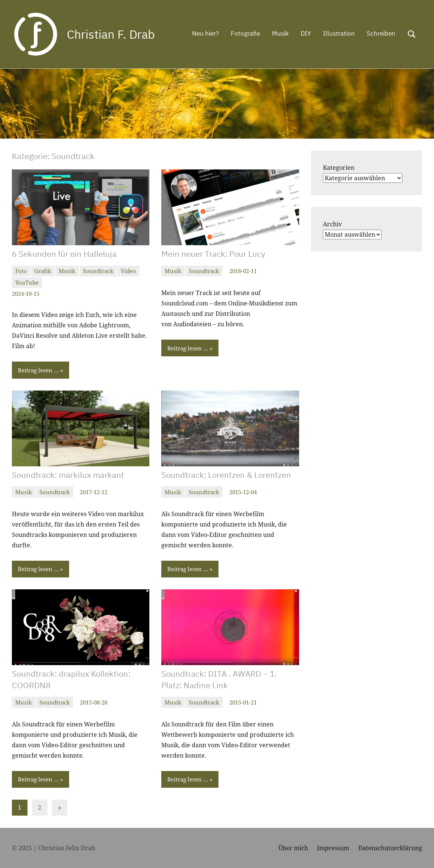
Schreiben (381, 33)
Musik (280, 33)
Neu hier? (205, 33)
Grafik (43, 271)
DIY (306, 33)
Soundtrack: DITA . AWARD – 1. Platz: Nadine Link (219, 679)
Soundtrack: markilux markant (68, 475)
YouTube (27, 282)
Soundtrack (98, 271)
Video (128, 271)
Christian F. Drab (111, 34)
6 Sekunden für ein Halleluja (64, 254)
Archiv (332, 224)
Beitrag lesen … (38, 370)
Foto (21, 271)
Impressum (333, 848)
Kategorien (339, 168)
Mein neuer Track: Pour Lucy (213, 254)
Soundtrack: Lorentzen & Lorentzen (226, 475)
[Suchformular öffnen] (412, 34)
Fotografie (245, 33)
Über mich (293, 848)
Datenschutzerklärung (390, 848)
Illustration (339, 33)
